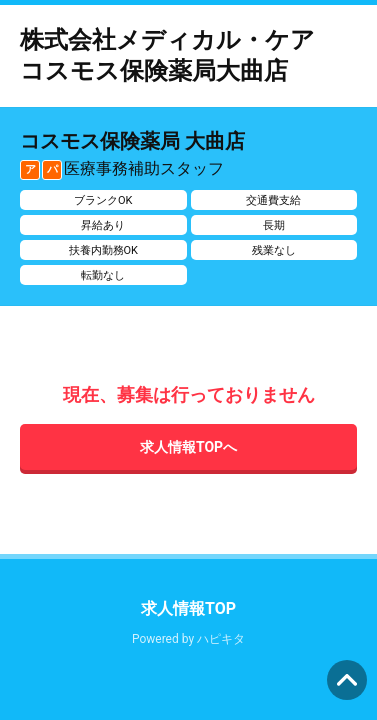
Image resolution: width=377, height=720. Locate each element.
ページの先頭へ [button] (347, 680)
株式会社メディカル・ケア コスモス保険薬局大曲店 (179, 55)
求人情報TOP (188, 608)
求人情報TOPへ (188, 447)
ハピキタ (221, 639)
